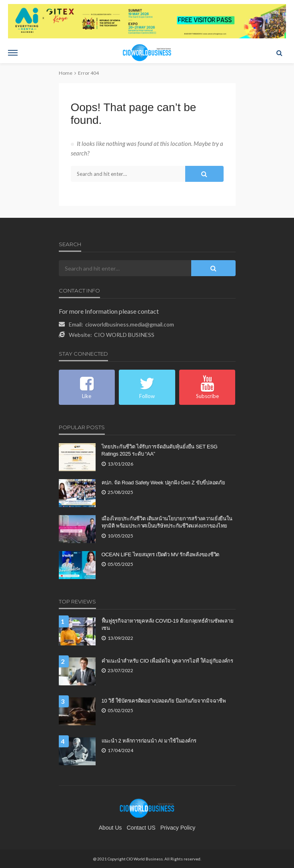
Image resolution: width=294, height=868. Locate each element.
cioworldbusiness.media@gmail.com (130, 324)
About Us (110, 828)
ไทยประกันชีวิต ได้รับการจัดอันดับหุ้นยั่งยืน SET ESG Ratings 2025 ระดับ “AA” (160, 450)
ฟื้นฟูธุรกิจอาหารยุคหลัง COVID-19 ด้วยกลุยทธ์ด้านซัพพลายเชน (168, 624)
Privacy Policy (178, 828)
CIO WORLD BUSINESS (124, 335)
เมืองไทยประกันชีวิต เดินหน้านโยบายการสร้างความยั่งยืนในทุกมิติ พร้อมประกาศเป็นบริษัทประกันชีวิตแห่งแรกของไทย (167, 522)
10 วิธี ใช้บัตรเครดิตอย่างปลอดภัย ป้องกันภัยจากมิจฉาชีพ (164, 701)
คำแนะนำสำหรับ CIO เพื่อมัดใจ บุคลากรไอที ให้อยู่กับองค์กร (167, 661)
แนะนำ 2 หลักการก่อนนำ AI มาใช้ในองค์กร (149, 741)
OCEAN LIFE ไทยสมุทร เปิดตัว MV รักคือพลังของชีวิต (161, 554)
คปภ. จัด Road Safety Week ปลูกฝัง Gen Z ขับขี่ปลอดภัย (163, 483)
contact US (141, 828)
